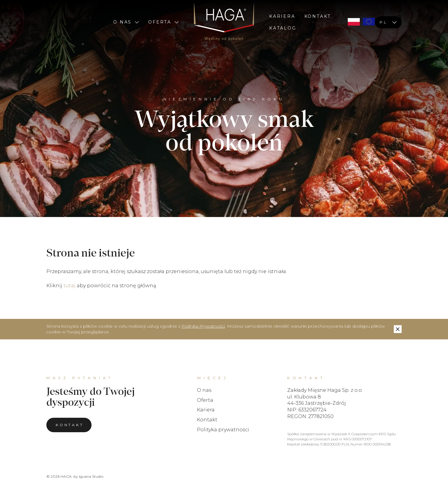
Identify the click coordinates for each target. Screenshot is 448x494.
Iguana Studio (91, 476)
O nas (126, 22)
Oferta (163, 22)
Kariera (282, 16)
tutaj (70, 286)
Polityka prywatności (223, 430)
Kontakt (318, 16)
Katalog (283, 28)
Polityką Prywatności (203, 326)
